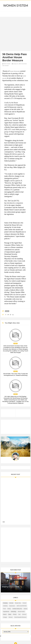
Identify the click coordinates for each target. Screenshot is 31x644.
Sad (19, 614)
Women (11, 617)
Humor (25, 609)
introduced (10, 203)
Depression (12, 606)
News (7, 311)
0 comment (5, 66)
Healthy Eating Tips (17, 609)
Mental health (21, 612)
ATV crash (11, 129)
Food (4, 609)
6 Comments (24, 64)
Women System (16, 6)
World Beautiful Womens (20, 617)
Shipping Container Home (11, 587)
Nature (5, 614)
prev (3, 522)
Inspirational (6, 612)
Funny (9, 609)
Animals (11, 603)
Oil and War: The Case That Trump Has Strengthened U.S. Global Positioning (15, 375)
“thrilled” (16, 120)
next (4, 522)
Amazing (5, 603)
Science (24, 614)
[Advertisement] (15, 34)
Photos (15, 614)
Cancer (24, 603)
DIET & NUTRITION (22, 606)
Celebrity (5, 606)
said (16, 152)
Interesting (14, 612)
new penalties (15, 87)
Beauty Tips (18, 603)
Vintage (5, 617)
